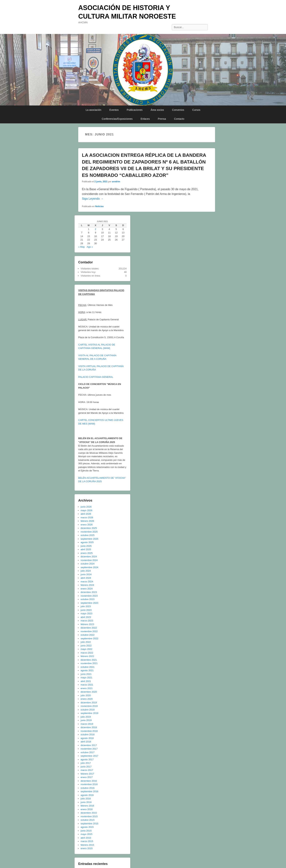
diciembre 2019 (89, 703)
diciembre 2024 (89, 557)
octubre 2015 (88, 820)
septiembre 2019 (89, 713)
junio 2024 (86, 574)
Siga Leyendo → (93, 199)
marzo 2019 (87, 724)
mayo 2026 (86, 510)
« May (81, 247)
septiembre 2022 (89, 638)
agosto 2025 (87, 542)
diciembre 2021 (89, 660)
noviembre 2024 (89, 560)
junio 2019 (86, 720)
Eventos (114, 110)
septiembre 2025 (89, 539)
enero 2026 (87, 525)
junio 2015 (86, 831)
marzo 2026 (87, 517)
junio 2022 (86, 646)
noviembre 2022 (89, 631)
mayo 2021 (86, 678)
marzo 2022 (87, 653)
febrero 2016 (87, 806)
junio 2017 (86, 767)
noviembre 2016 (89, 784)
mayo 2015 (86, 834)
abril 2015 (86, 838)
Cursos (196, 110)
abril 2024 (86, 578)
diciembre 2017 (89, 745)
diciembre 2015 (89, 813)
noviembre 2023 (89, 596)
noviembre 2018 (89, 731)
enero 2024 (87, 589)
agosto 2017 (87, 759)
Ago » (90, 247)
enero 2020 (87, 699)
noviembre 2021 (89, 663)
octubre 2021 (88, 667)
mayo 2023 (86, 613)
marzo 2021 (87, 685)
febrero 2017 (87, 774)
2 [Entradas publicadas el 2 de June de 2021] (95, 229)
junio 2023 (86, 610)
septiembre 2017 (89, 756)
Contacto (179, 119)
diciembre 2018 (89, 727)
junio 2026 (86, 507)
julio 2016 (86, 799)
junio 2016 (86, 802)
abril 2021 (86, 681)
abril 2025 (86, 549)
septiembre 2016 (89, 791)
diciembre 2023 (89, 592)
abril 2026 (86, 514)
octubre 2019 (88, 710)
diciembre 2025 (89, 528)
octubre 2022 (88, 635)
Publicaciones (135, 110)
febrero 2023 (87, 624)
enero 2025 (87, 553)
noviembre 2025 (89, 532)
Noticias (99, 206)
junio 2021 (86, 674)
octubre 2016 (88, 788)
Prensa (162, 119)
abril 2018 (86, 742)
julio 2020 (86, 695)
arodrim (116, 182)
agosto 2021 (87, 670)
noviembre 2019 (89, 706)
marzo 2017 (87, 770)
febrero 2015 (87, 845)
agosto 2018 (87, 738)
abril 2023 (86, 617)
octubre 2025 (88, 535)
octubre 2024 (88, 564)
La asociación (94, 110)
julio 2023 (86, 606)
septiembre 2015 (89, 824)
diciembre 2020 (89, 692)
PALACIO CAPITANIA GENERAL (96, 377)
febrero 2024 (87, 585)
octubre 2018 (88, 734)
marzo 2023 (87, 621)
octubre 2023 (88, 599)
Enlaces (145, 119)
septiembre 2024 (89, 567)
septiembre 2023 (89, 603)
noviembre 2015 (89, 816)
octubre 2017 (88, 752)
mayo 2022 (86, 649)
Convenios (178, 110)
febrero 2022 (87, 656)
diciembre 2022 (89, 628)
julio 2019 (86, 717)
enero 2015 (87, 848)
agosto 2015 (87, 827)
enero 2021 (87, 688)
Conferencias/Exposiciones (117, 119)
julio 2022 (86, 642)
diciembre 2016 (89, 781)
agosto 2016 (87, 795)
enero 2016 (87, 809)
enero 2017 (87, 777)
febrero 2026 (87, 521)
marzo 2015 (87, 841)
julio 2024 (86, 571)
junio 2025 (86, 546)
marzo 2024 (87, 582)
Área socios (157, 110)
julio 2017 (86, 763)
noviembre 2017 (89, 749)
